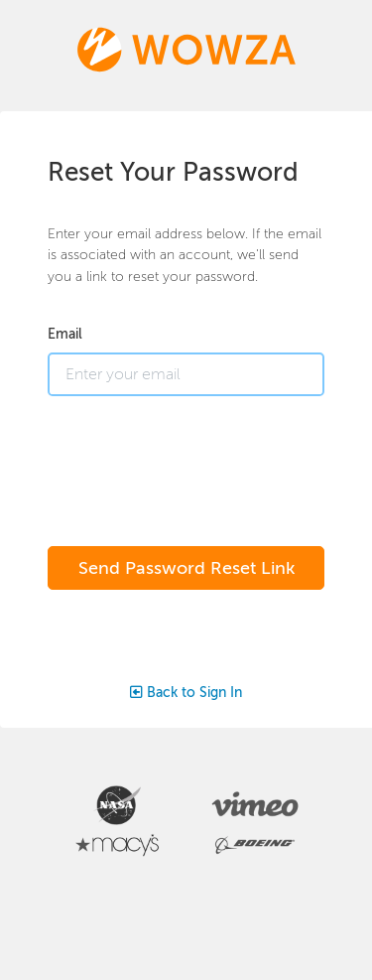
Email (65, 334)
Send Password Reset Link (186, 568)
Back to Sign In (186, 692)
